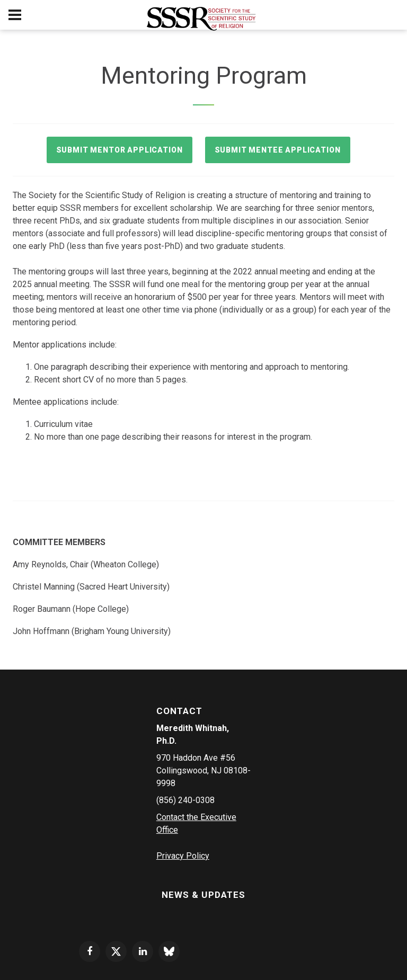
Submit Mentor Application (120, 150)
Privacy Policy (183, 856)
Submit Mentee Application (278, 150)
